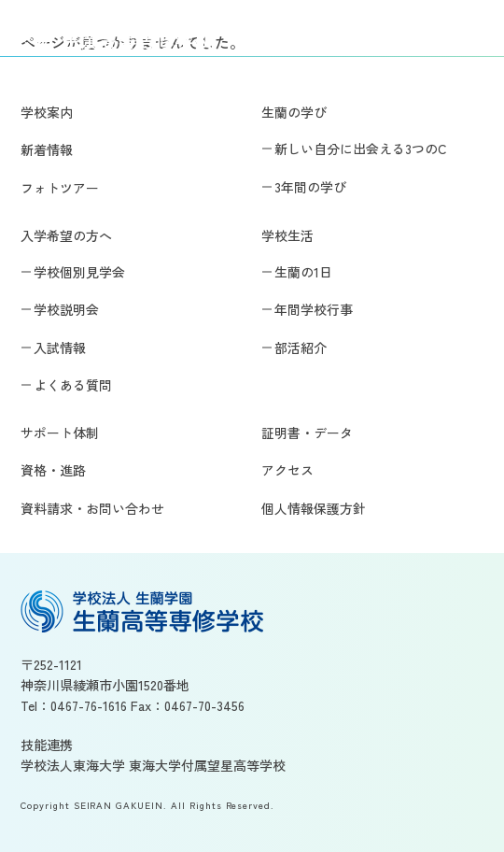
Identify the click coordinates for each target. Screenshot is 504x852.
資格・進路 (53, 470)
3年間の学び (310, 187)
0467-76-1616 (89, 705)
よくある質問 (73, 385)
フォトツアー (60, 188)
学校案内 (47, 112)
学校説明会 (66, 309)
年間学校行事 (314, 309)
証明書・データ (307, 433)
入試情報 (60, 348)
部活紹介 (301, 348)
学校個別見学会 (79, 272)
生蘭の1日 (303, 272)
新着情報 (47, 149)
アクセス (287, 470)
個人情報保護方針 (314, 508)
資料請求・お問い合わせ (92, 508)
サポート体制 (60, 433)
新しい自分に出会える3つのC (361, 149)
